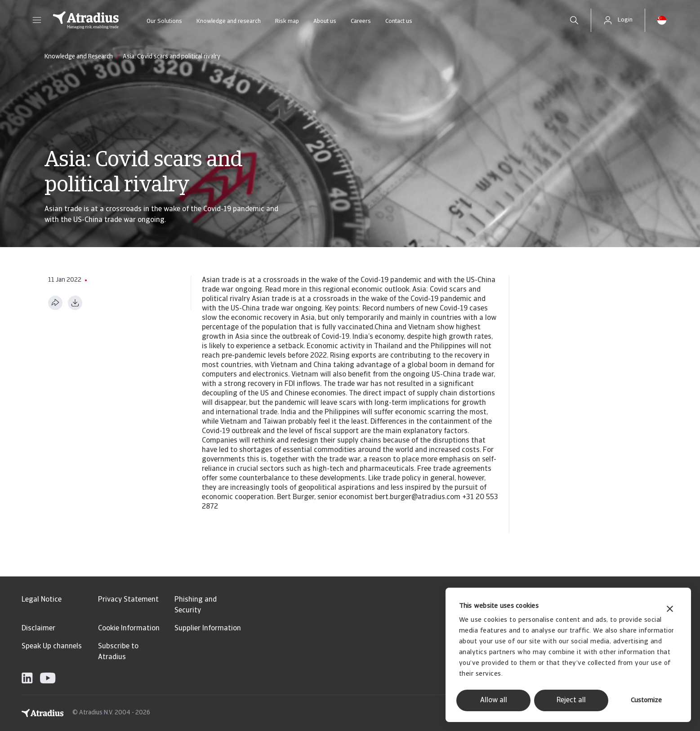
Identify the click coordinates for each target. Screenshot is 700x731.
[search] (574, 20)
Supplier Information (208, 629)
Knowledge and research (229, 21)
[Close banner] (670, 610)
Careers (361, 21)
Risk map (287, 21)
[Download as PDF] (75, 303)
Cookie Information (129, 629)
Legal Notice (42, 600)
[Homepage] (86, 20)
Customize (646, 701)
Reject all (571, 700)
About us (325, 21)
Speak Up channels (52, 647)
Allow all (494, 700)
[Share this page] (55, 303)
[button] (37, 20)
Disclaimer (38, 629)
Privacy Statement (128, 600)
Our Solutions (164, 21)
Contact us (399, 21)
